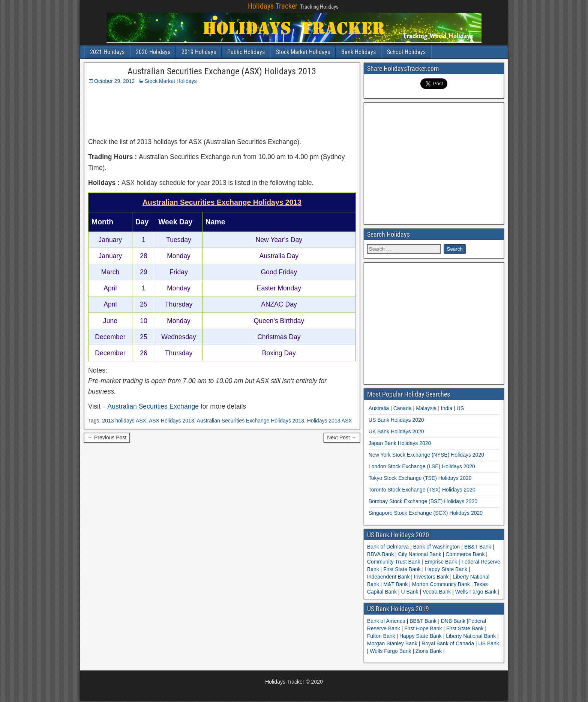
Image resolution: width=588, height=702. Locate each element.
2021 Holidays (107, 52)
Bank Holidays (358, 52)
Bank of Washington (437, 547)
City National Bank (420, 554)
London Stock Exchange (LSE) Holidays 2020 (422, 466)
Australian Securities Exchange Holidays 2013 (250, 421)
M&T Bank (395, 584)
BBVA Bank (381, 554)
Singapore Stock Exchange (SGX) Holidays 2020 (426, 513)
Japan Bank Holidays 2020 (400, 443)
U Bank (410, 592)
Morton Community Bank (441, 584)
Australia (379, 408)
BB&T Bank (478, 547)
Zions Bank (429, 651)
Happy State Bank (446, 569)
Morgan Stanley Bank (393, 643)
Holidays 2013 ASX (330, 421)
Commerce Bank (465, 554)
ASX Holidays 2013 (172, 421)
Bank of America (387, 621)
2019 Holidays (199, 52)
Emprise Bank (441, 562)
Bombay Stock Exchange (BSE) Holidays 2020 (423, 501)
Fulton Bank (382, 636)
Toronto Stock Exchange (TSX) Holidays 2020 (422, 490)
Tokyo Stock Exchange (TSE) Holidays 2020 (420, 478)
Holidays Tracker (273, 6)
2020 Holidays (153, 52)
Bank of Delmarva (389, 547)
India (447, 408)
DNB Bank (454, 621)
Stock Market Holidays (303, 52)
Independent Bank (389, 577)
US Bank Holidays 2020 (396, 420)
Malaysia (426, 408)
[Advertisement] (273, 108)
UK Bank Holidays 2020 (396, 431)
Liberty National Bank (472, 636)
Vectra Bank (437, 592)
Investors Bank (431, 577)
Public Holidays (246, 52)
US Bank (489, 643)
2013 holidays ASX (124, 421)
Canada (403, 408)
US (460, 408)
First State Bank (402, 569)
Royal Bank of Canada (448, 643)
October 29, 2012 (114, 81)
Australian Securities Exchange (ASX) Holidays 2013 (222, 71)
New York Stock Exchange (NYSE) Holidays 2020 (426, 455)
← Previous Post (107, 437)
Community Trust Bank (394, 562)
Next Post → (342, 437)
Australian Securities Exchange (153, 406)
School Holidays (406, 52)
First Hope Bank (424, 628)
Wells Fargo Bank (476, 592)
